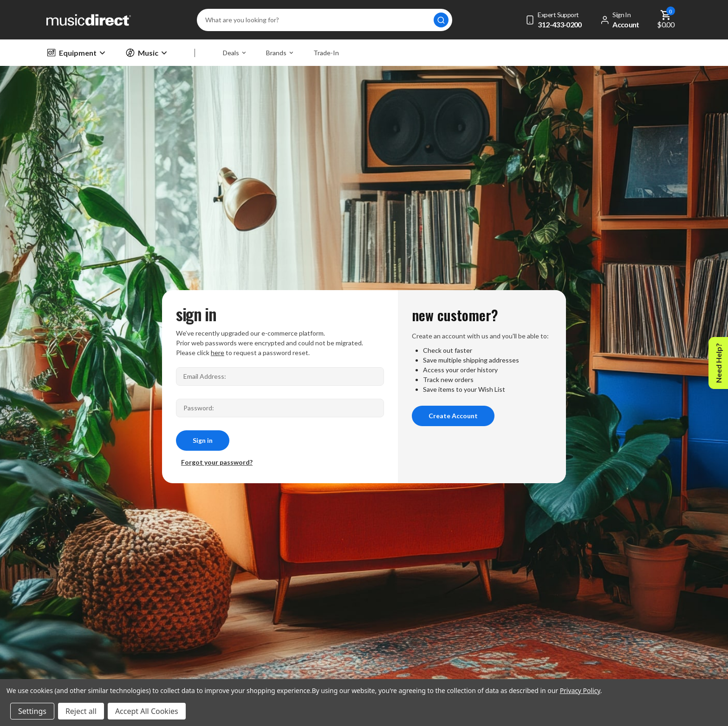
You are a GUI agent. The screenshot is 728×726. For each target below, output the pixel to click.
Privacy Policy (580, 690)
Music (146, 53)
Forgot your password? (217, 462)
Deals (234, 53)
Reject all (81, 711)
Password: (199, 408)
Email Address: (205, 376)
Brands (279, 53)
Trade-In (326, 53)
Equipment (76, 53)
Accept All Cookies (147, 711)
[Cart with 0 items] (666, 20)
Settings (32, 711)
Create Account (453, 416)
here (218, 353)
